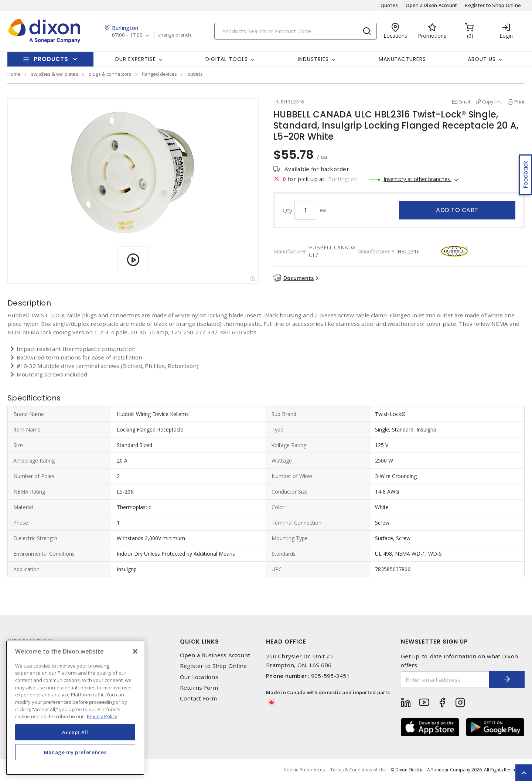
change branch (175, 35)
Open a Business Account (215, 655)
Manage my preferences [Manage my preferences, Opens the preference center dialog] (75, 752)
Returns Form (199, 688)
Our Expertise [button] (135, 59)
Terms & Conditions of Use (359, 770)
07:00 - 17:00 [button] (127, 35)
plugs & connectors (110, 74)
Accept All (75, 732)
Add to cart (457, 210)
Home (14, 74)
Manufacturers (402, 59)
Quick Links (199, 642)
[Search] (296, 31)
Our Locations (199, 677)
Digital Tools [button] (227, 59)
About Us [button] (482, 59)
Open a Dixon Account (431, 5)
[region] (75, 708)
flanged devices (159, 74)
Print (519, 102)
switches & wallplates (55, 74)
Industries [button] (313, 59)
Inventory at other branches (417, 179)
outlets (195, 74)
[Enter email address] (444, 680)
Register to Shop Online (493, 5)
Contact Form (199, 698)
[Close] (135, 651)
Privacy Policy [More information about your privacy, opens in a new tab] (102, 716)
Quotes (389, 5)
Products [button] (51, 59)
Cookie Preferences (304, 770)
